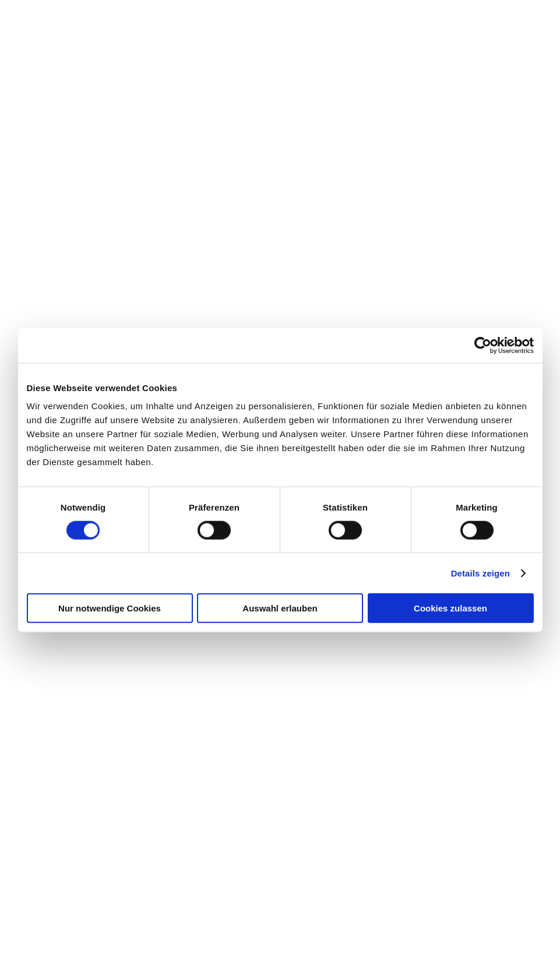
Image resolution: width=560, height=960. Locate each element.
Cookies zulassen (450, 608)
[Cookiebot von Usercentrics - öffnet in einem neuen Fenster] (483, 345)
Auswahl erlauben (280, 608)
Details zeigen (480, 573)
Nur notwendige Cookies (110, 608)
